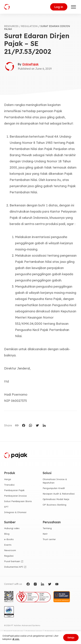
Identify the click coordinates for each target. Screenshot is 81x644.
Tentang (47, 528)
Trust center (49, 539)
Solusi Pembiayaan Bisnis (18, 501)
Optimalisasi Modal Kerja (56, 499)
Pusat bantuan (12, 561)
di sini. (16, 639)
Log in (59, 7)
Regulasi (9, 556)
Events (8, 545)
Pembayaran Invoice (15, 496)
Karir (45, 534)
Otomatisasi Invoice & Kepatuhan (55, 481)
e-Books (9, 539)
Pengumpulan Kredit (54, 488)
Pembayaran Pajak (14, 490)
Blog (7, 534)
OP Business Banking (54, 505)
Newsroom (10, 550)
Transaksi (9, 485)
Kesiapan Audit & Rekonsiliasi (59, 494)
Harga (8, 479)
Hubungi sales (12, 528)
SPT (6, 507)
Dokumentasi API (14, 567)
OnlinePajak (30, 64)
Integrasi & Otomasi (15, 512)
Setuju (71, 637)
